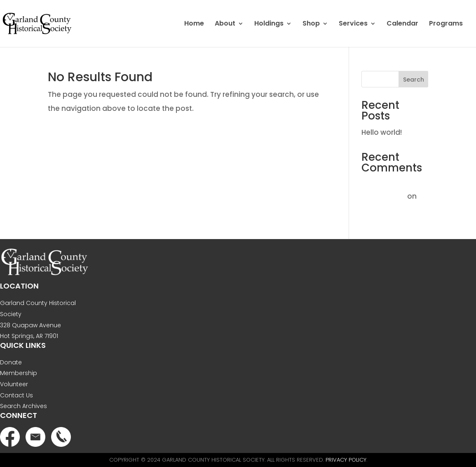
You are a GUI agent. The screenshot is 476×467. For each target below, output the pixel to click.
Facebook (10, 437)
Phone (61, 437)
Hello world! (382, 132)
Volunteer (14, 384)
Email (35, 437)
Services (353, 24)
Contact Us (16, 395)
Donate (11, 362)
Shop (311, 24)
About (225, 24)
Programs (446, 24)
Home (194, 24)
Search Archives (23, 406)
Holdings (269, 24)
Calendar (402, 24)
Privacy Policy (346, 460)
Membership (19, 373)
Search (414, 80)
